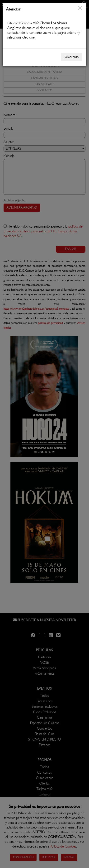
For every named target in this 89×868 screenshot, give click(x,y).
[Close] (80, 11)
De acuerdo (71, 57)
